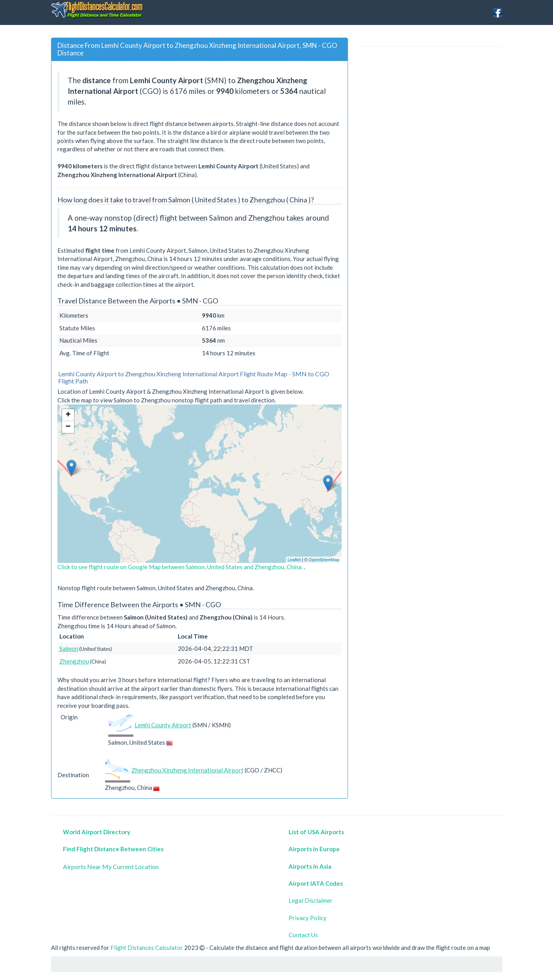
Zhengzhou (74, 661)
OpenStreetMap (324, 560)
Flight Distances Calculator (147, 948)
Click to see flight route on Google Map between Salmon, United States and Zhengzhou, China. (181, 567)
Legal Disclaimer (311, 900)
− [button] (68, 427)
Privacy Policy (308, 918)
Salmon (69, 648)
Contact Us (303, 935)
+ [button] (68, 415)
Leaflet (294, 560)
